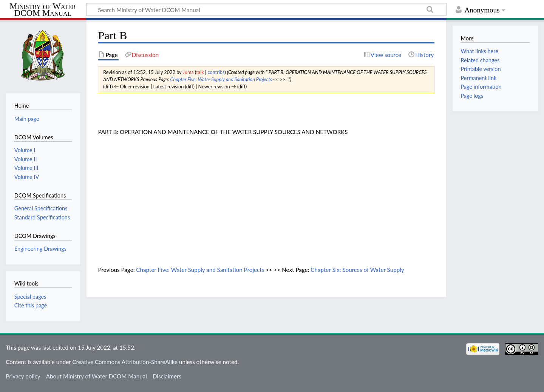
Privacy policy (23, 376)
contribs (216, 72)
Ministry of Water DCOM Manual (42, 10)
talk (200, 72)
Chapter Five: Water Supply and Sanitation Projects (221, 79)
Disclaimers (167, 376)
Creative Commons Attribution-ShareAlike (125, 362)
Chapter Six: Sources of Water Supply (357, 270)
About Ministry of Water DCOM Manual (97, 376)
